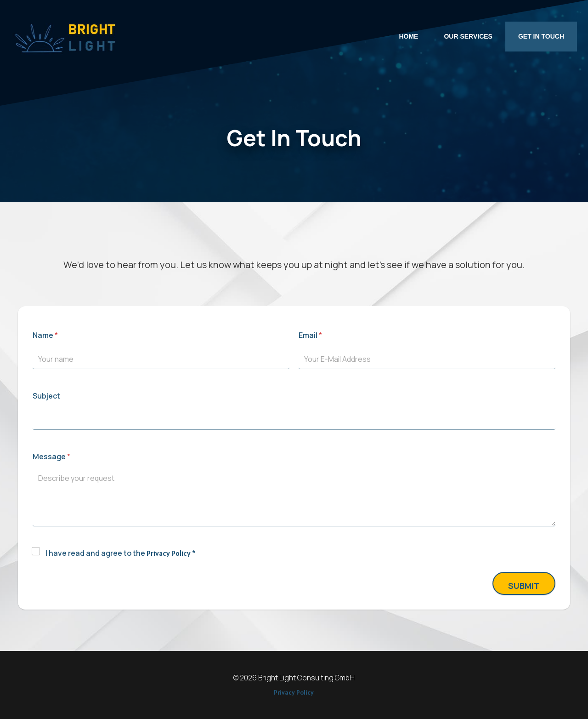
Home (408, 36)
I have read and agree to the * (121, 553)
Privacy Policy (169, 553)
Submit (524, 586)
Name (45, 335)
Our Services (468, 36)
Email (310, 335)
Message (51, 457)
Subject (46, 396)
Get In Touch (541, 36)
